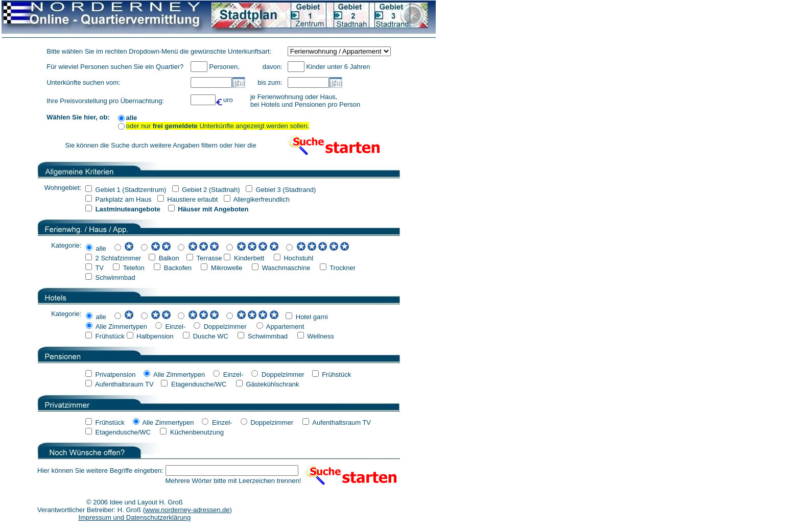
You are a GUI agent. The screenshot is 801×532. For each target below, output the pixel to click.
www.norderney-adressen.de (187, 510)
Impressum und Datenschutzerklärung (135, 517)
